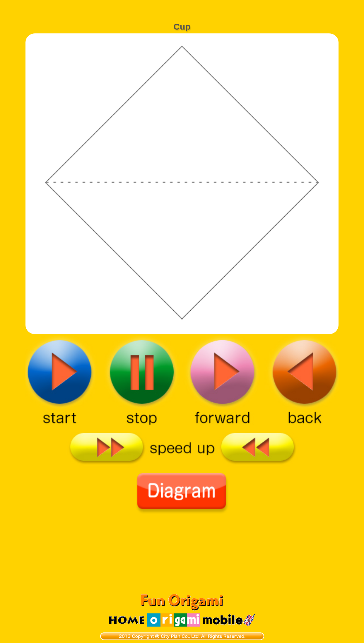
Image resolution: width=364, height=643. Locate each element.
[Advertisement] (182, 7)
